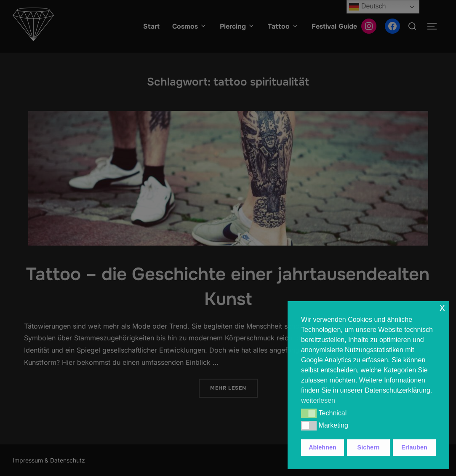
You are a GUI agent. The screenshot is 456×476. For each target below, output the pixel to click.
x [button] (442, 307)
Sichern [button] (369, 447)
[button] (309, 413)
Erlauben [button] (414, 447)
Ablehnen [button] (323, 447)
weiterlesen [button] (318, 400)
